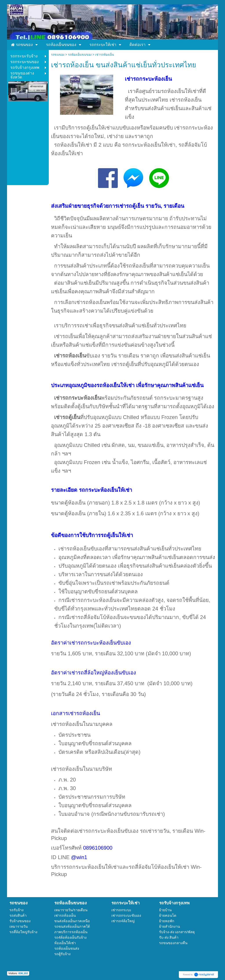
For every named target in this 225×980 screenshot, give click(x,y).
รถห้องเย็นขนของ (80, 55)
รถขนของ (58, 55)
